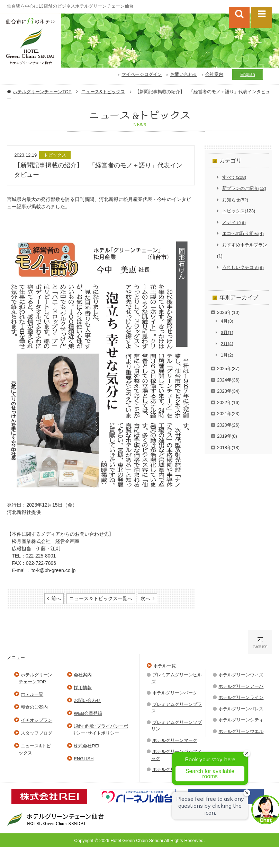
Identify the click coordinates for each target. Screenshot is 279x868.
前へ (56, 598)
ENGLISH (84, 759)
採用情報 (83, 688)
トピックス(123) (239, 211)
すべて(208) (234, 177)
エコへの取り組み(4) (243, 233)
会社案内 (214, 74)
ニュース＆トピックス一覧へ (101, 598)
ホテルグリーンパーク (175, 693)
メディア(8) (234, 222)
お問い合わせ (184, 74)
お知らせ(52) (235, 200)
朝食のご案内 (34, 707)
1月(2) (227, 355)
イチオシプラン (37, 720)
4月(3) (227, 321)
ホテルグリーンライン (241, 697)
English (248, 74)
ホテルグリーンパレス (241, 709)
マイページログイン (142, 74)
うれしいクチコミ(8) (243, 267)
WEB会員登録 (88, 713)
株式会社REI (87, 746)
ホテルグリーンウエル (241, 731)
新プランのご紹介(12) (244, 188)
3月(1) (227, 332)
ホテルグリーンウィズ (241, 675)
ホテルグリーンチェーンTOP (42, 92)
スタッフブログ (37, 733)
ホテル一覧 (32, 694)
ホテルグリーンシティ (241, 720)
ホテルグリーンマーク (175, 740)
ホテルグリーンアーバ (241, 686)
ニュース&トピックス (103, 92)
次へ (145, 598)
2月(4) (227, 344)
